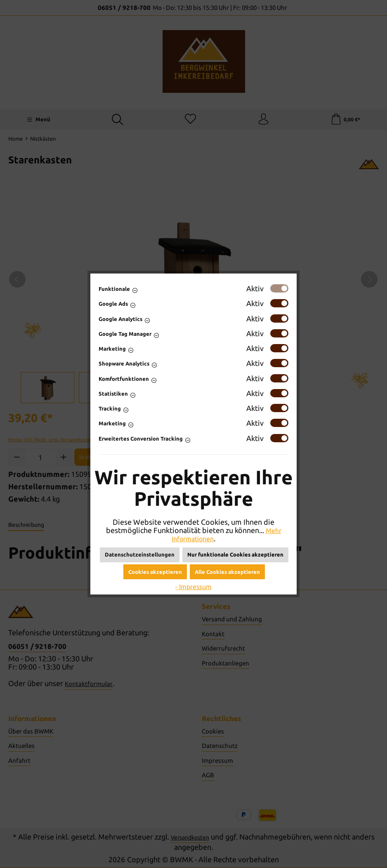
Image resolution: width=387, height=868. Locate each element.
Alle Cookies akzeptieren (227, 572)
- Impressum (193, 586)
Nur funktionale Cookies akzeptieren (235, 554)
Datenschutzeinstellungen (140, 554)
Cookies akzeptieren (155, 572)
